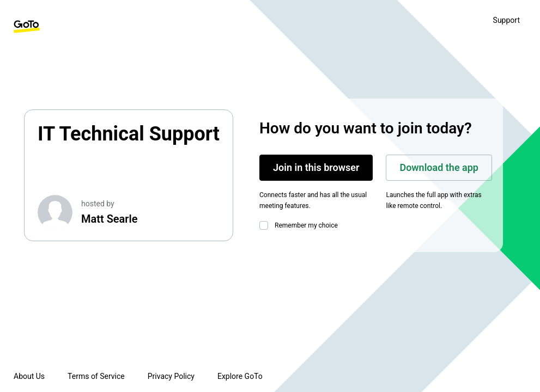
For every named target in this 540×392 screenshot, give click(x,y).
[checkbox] (266, 225)
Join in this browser (316, 167)
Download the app (439, 167)
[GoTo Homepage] (27, 27)
